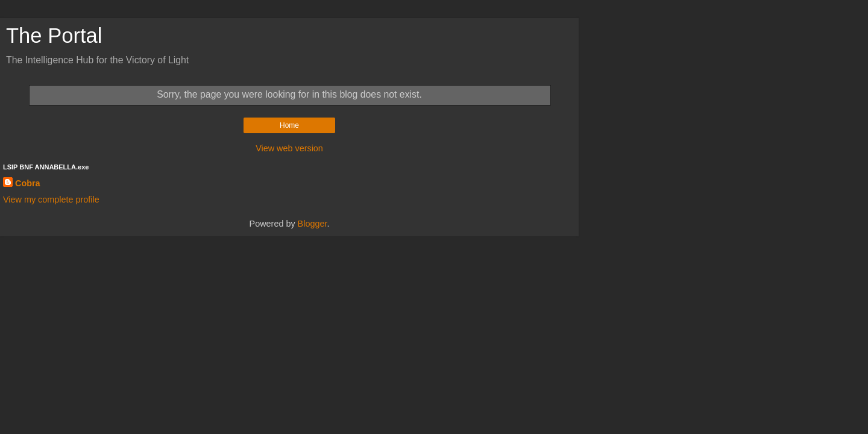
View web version (289, 148)
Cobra (28, 183)
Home (289, 125)
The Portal (54, 36)
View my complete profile (51, 200)
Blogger (313, 224)
